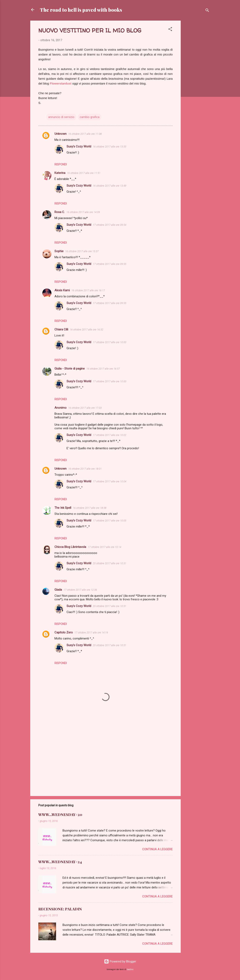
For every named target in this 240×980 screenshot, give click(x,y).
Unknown (61, 134)
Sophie (59, 251)
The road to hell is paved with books (81, 10)
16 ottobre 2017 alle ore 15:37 (82, 251)
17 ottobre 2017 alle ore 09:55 (110, 264)
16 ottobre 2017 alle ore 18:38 (90, 508)
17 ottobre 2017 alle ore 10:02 (110, 435)
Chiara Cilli (61, 329)
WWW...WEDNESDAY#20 (60, 815)
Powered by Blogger (120, 961)
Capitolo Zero (64, 632)
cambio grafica (90, 117)
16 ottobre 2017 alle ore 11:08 (85, 134)
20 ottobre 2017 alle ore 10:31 (110, 563)
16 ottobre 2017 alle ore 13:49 (110, 186)
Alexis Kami (62, 290)
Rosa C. (60, 212)
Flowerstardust (61, 83)
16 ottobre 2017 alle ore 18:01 (85, 469)
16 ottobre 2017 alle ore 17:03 (85, 408)
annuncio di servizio (61, 117)
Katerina (60, 173)
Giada (58, 590)
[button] (170, 30)
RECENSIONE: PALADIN (60, 909)
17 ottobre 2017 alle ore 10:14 (104, 547)
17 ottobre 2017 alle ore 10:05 (110, 521)
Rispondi (61, 164)
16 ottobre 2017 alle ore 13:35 (110, 147)
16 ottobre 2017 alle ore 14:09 (83, 212)
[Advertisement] (197, 81)
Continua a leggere (157, 849)
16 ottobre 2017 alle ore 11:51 (84, 173)
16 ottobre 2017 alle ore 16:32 (87, 330)
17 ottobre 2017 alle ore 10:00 (110, 342)
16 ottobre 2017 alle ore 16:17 (88, 290)
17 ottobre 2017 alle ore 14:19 (91, 633)
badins (130, 969)
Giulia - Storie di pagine (70, 369)
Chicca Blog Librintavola (70, 547)
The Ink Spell (63, 508)
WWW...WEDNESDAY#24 (60, 862)
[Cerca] (207, 11)
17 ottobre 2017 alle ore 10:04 (110, 481)
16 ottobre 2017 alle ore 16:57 (103, 369)
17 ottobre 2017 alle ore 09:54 (110, 225)
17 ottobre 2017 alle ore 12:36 (80, 590)
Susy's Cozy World (79, 146)
